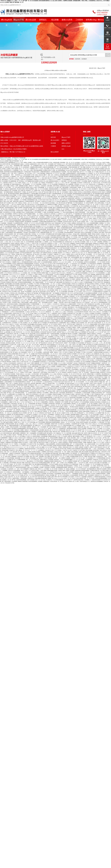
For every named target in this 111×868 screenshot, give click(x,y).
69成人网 (58, 203)
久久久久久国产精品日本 (8, 256)
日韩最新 (35, 323)
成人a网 (13, 332)
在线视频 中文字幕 (40, 408)
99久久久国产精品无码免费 (101, 209)
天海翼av (24, 192)
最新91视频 (21, 278)
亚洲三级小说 (42, 290)
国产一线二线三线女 (34, 345)
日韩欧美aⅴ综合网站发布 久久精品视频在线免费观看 (95, 376)
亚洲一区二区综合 (9, 200)
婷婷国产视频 (62, 471)
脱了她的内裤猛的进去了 (16, 184)
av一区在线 (80, 340)
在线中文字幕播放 (11, 197)
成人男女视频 (49, 245)
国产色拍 (64, 223)
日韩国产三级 (37, 338)
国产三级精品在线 (28, 254)
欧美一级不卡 (10, 383)
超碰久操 (53, 292)
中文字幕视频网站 (82, 396)
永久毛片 (46, 270)
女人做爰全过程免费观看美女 (18, 306)
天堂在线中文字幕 (79, 299)
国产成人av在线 (37, 192)
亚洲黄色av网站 (17, 228)
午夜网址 (59, 180)
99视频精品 (73, 243)
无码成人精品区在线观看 (82, 422)
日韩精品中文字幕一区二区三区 (26, 405)
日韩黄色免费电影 (75, 306)
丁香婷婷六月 (50, 250)
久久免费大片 (76, 259)
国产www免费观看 (46, 359)
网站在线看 (72, 208)
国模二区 (79, 256)
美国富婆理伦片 (93, 296)
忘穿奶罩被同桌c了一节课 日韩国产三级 (51, 307)
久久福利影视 (58, 289)
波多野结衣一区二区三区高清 (90, 220)
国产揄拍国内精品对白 (53, 323)
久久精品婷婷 (67, 270)
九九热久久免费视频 (76, 209)
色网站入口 (96, 219)
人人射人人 (48, 335)
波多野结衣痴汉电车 (41, 251)
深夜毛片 (94, 211)
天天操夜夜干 (50, 254)
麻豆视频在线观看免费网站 (69, 391)
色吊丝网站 (14, 292)
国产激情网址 (83, 170)
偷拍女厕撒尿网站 (18, 233)
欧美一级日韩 (83, 374)
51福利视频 (84, 477)
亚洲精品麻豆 (58, 223)
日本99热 (96, 320)
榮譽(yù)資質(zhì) (56, 70)
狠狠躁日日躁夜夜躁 (67, 341)
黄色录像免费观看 (38, 170)
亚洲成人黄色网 (96, 234)
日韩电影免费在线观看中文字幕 (44, 163)
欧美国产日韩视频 (89, 195)
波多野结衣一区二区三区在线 (50, 324)
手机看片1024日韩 (97, 331)
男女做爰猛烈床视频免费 (74, 349)
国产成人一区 (27, 475)
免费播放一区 (66, 191)
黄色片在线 (66, 243)
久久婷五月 (102, 205)
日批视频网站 (33, 433)
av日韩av (33, 257)
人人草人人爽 (64, 183)
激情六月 (4, 205)
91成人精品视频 (41, 173)
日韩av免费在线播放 (99, 203)
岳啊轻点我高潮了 (34, 303)
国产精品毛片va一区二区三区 (38, 312)
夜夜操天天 (3, 240)
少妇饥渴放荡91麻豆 (60, 278)
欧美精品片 (92, 413)
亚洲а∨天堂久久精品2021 (95, 312)
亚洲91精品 (28, 463)
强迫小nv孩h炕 (9, 229)
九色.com (57, 183)
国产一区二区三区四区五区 (89, 256)
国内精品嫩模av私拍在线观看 (39, 194)
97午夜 (5, 474)
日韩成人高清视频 (82, 429)
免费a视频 (73, 415)
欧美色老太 (82, 407)
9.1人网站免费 (60, 177)
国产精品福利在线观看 (36, 365)
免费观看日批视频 (23, 186)
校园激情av (69, 320)
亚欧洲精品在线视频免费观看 (19, 429)
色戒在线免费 (101, 365)
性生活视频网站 (41, 444)
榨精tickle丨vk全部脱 (79, 298)
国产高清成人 (47, 306)
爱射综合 (57, 166)
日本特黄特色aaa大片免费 (9, 212)
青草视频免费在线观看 (27, 262)
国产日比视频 (7, 203)
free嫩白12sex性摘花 (72, 427)
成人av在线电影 (52, 329)
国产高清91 (24, 215)
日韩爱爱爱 (7, 236)
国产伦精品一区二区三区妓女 (87, 186)
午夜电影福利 (52, 404)
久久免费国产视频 (100, 413)
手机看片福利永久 (61, 362)
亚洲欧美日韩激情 (7, 239)
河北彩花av (37, 264)
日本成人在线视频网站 (7, 396)
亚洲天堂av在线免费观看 (27, 180)
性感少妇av (96, 212)
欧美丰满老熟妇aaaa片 (74, 239)
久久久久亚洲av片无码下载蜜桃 (8, 250)
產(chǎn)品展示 (31, 22)
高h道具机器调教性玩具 (59, 242)
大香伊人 (64, 254)
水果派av (18, 368)
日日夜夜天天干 (53, 327)
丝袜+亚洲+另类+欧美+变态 (55, 281)
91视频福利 (89, 201)
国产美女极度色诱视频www (19, 415)
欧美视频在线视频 (45, 284)
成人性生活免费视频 (84, 206)
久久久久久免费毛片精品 (49, 256)
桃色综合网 (66, 447)
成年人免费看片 (102, 387)
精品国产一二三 (78, 220)
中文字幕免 (37, 284)
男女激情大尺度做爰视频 (64, 250)
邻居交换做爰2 (77, 441)
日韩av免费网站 (103, 212)
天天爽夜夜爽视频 (88, 282)
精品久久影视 (63, 354)
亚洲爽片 (30, 163)
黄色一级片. (51, 175)
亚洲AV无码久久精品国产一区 (18, 290)
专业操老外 (80, 183)
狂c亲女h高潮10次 (39, 405)
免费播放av (94, 309)
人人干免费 (106, 441)
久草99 (9, 299)
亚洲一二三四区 (100, 180)
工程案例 (79, 20)
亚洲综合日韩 (22, 369)
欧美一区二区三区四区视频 (46, 197)
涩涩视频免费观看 (63, 365)
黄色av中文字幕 (91, 359)
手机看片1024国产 (7, 303)
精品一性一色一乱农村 (93, 205)
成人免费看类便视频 (72, 340)
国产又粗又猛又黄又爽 (49, 220)
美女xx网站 (21, 191)
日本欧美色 (96, 377)
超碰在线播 (23, 284)
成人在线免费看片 (23, 352)
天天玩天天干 (92, 273)
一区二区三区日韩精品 (12, 408)
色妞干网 (77, 242)
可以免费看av (103, 371)
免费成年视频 (90, 374)
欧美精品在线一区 (70, 242)
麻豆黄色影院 (76, 166)
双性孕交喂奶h (17, 309)
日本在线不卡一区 (29, 321)
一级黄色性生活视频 (94, 373)
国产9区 (63, 415)
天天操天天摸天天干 (10, 467)
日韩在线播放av (75, 369)
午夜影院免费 (56, 163)
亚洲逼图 (19, 281)
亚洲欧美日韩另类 (101, 211)
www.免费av (94, 279)
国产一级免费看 (98, 242)
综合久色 (92, 169)
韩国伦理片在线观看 (91, 250)
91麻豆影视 (78, 394)
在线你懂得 (3, 306)
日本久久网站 (32, 401)
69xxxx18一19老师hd (5, 198)
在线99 (14, 337)
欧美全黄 (67, 399)
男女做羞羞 (98, 313)
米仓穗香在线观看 (94, 237)
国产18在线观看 (14, 191)
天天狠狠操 (8, 429)
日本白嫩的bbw (12, 281)
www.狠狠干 (47, 279)
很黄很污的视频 (75, 186)
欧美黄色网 (26, 167)
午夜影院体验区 (73, 187)
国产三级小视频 (82, 167)
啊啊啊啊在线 (82, 201)
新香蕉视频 (7, 172)
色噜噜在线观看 (21, 225)
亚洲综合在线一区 (88, 183)
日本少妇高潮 (6, 348)
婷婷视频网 (58, 220)
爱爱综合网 (29, 281)
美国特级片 (79, 279)
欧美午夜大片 (42, 267)
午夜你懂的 (20, 435)
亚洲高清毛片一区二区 (76, 248)
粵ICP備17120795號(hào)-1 (17, 152)
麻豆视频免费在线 (92, 469)
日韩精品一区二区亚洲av (72, 237)
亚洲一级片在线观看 (87, 200)
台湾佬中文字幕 (85, 360)
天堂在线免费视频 (103, 362)
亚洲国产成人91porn (53, 478)
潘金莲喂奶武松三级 (66, 189)
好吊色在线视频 (78, 169)
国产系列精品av (21, 181)
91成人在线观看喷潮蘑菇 (93, 223)
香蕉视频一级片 (76, 265)
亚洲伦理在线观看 (39, 340)
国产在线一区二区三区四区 (30, 435)
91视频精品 (32, 169)
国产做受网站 (48, 298)
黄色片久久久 (41, 236)
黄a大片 (57, 200)
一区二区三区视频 (89, 382)
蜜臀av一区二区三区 (102, 279)
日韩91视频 (37, 411)
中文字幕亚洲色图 (80, 195)
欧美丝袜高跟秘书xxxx (46, 377)
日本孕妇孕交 (91, 379)
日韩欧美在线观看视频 (48, 167)
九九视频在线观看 (72, 304)
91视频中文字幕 (12, 402)
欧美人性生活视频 (54, 239)
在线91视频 (43, 471)
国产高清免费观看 (12, 267)
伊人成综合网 (6, 167)
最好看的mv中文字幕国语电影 (71, 464)
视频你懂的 (39, 383)
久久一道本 (93, 180)
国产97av (96, 303)
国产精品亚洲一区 (82, 205)
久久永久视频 (5, 441)
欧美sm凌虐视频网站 (89, 225)
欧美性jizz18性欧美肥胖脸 (84, 192)
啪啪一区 (10, 261)
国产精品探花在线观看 (57, 439)
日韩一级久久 (14, 173)
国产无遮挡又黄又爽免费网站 (73, 164)
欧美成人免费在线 (78, 226)
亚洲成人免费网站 (72, 223)
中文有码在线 (22, 237)
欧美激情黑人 (33, 318)
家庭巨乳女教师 (26, 296)
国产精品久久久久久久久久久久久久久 (83, 197)
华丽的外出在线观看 (39, 321)
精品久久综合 (56, 265)
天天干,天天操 (90, 209)
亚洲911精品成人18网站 (52, 240)
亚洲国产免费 (21, 439)
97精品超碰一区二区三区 (32, 290)
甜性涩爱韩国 (69, 285)
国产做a (35, 254)
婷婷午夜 (62, 200)
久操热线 (24, 281)
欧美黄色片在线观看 (72, 354)
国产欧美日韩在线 (40, 401)
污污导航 (19, 195)
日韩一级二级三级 (56, 413)
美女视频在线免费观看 (11, 226)
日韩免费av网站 (59, 206)
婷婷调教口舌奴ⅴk (21, 212)
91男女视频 (58, 301)
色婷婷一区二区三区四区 (103, 427)
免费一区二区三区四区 (103, 253)
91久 (83, 313)
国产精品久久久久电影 (13, 401)
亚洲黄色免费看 (30, 212)
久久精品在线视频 (22, 267)
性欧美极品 (45, 407)
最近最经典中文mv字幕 (84, 180)
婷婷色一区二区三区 (59, 419)
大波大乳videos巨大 (42, 310)
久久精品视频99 (23, 444)
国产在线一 (67, 264)
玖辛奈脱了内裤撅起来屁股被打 (93, 363)
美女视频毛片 (95, 189)
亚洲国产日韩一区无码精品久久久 (26, 261)
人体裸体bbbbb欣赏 (50, 217)
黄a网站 (104, 401)
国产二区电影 (60, 463)
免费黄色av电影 (60, 321)
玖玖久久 (16, 217)
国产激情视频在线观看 (29, 177)
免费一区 (7, 321)
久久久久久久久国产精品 (57, 306)
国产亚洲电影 (77, 352)
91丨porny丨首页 (8, 166)
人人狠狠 (44, 212)
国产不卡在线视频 (11, 315)
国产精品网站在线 (67, 435)
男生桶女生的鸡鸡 (7, 338)
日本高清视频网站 (7, 264)
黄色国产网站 (52, 383)
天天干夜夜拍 (48, 396)
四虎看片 (23, 243)
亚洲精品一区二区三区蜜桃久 (63, 209)
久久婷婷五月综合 (18, 396)
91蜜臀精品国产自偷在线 (80, 215)
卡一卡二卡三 (43, 304)
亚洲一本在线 (41, 191)
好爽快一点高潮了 (105, 326)
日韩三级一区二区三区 (96, 177)
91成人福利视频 (46, 453)
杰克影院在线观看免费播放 (25, 282)
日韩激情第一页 (73, 296)
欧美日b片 (51, 326)
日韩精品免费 (27, 172)
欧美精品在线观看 (85, 251)
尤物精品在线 (43, 345)
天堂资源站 (3, 343)
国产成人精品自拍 (57, 191)
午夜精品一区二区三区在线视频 (50, 184)
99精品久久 (45, 383)
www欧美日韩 (103, 167)
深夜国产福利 (54, 424)
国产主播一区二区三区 (99, 175)
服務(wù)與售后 (67, 22)
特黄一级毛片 (57, 228)
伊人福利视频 (18, 388)
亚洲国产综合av (46, 259)
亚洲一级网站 (33, 247)
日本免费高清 (94, 208)
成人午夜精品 (42, 183)
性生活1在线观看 (45, 239)
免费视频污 (105, 379)
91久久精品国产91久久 (14, 351)
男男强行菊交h (93, 287)
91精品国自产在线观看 (50, 467)
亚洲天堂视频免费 (79, 318)
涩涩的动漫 (53, 236)
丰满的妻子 (101, 310)
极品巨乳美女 (45, 261)
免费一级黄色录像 (25, 166)
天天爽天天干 (70, 480)
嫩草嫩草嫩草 (104, 410)
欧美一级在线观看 (61, 393)
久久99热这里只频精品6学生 (61, 201)
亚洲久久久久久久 (6, 276)
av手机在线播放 (83, 439)
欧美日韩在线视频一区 (96, 251)
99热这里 (87, 228)
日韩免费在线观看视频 (55, 421)
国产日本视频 (33, 439)
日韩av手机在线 (26, 240)
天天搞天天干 (78, 366)
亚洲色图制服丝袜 (72, 256)
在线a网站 (88, 357)
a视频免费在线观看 (45, 233)
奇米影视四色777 (50, 183)
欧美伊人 (107, 460)
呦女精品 (82, 166)
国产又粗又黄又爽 (51, 427)
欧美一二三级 (10, 205)
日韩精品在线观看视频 (10, 211)
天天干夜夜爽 (15, 247)
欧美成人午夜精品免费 (79, 363)
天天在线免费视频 (85, 402)
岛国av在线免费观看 (38, 208)
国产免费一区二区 (31, 346)
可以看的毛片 (84, 329)
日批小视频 (63, 173)
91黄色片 (8, 306)
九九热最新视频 (14, 270)
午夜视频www (88, 480)
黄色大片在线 (105, 206)
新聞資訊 (43, 20)
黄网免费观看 (70, 446)
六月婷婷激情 (37, 327)
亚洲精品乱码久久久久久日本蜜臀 (86, 351)
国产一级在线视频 (72, 183)
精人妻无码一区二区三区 (97, 433)
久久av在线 (80, 282)
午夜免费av (29, 298)
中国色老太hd (63, 304)
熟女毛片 (23, 351)
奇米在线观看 (68, 368)
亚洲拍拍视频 (106, 264)
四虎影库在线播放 (80, 243)
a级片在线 (94, 170)
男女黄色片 (45, 209)
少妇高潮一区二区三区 (56, 405)
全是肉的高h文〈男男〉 (9, 175)
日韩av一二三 (85, 425)
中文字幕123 (19, 250)
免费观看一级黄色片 (62, 295)
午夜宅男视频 (23, 427)
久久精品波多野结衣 (48, 382)
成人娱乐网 (30, 192)
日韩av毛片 (77, 290)
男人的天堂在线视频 (67, 194)
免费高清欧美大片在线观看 (47, 460)
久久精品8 (27, 312)
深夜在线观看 (28, 198)
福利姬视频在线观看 (96, 405)
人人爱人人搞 (93, 261)
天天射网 (10, 215)
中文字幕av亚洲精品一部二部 (80, 275)
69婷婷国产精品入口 (62, 332)
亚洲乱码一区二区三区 (79, 355)
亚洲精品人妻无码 (18, 383)
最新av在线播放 (69, 197)
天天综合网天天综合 (106, 183)
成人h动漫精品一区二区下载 (86, 404)
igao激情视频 (7, 332)
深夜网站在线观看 (36, 231)
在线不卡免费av (106, 163)
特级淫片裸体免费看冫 (81, 212)
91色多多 (64, 220)
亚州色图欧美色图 (50, 234)
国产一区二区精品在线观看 (61, 167)
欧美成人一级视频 (48, 268)
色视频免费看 (63, 323)
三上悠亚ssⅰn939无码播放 (102, 385)
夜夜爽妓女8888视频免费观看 (78, 357)
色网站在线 (38, 376)
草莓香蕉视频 (24, 407)
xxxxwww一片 (22, 331)
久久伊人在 (96, 167)
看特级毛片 (84, 175)
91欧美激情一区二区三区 (10, 335)
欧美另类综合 (87, 307)
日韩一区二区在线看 (84, 373)
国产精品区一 (40, 351)
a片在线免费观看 (66, 180)
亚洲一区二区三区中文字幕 (49, 177)
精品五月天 (69, 432)
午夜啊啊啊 (5, 471)
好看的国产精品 (15, 365)
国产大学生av (9, 478)
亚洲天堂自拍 (84, 306)
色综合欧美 (29, 306)
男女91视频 (98, 326)
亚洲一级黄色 (61, 327)
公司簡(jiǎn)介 (48, 70)
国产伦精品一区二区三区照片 (96, 229)
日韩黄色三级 (80, 289)
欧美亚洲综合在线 (36, 239)
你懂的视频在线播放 (83, 236)
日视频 (85, 443)
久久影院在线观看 (38, 220)
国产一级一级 (15, 341)
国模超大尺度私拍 (80, 415)
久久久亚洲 (92, 321)
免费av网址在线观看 (32, 399)
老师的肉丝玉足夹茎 (65, 186)
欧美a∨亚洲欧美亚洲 (70, 200)
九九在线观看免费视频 (87, 198)
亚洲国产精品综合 (63, 251)
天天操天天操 (80, 304)
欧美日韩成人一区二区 (56, 425)
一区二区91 (53, 284)
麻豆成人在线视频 (19, 424)
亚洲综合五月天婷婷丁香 (48, 201)
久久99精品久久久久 (35, 320)
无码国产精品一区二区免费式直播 (96, 329)
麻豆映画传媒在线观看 (75, 175)
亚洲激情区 (72, 360)
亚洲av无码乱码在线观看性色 (76, 346)
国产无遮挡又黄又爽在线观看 (88, 214)
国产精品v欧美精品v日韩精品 (92, 284)
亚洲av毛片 (19, 313)
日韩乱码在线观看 (9, 234)
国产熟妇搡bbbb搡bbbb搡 (45, 293)
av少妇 (51, 242)
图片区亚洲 (13, 259)
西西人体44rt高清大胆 (95, 410)
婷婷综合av (47, 321)
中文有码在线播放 (42, 410)
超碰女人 (23, 164)
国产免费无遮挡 (91, 267)
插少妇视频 (61, 401)
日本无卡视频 (6, 186)
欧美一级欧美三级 (21, 307)
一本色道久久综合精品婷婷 (9, 363)
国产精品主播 (86, 387)
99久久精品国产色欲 (19, 205)
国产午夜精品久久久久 (60, 164)
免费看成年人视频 (90, 257)
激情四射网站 (84, 234)
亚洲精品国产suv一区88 (83, 413)
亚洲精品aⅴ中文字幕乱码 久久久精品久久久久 (45, 180)
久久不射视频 (23, 200)
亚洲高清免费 (86, 169)
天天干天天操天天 (43, 415)
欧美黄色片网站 (103, 301)
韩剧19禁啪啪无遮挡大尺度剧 (77, 191)
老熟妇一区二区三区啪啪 (21, 256)
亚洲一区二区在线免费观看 (89, 432)
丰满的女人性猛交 (73, 192)
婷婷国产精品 (81, 285)
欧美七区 (75, 285)
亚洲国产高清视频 (99, 169)
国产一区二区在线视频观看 (33, 362)
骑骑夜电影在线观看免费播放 (53, 422)
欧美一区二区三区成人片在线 (72, 478)
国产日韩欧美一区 (45, 411)
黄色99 (95, 369)
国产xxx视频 (90, 338)
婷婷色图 (105, 355)
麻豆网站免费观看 (87, 248)
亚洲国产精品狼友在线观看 (76, 443)
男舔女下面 (55, 349)
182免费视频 (95, 248)
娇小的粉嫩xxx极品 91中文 (73, 329)
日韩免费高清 (14, 321)
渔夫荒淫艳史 (50, 474)
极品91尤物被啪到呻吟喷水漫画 (61, 208)
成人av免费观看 (70, 184)
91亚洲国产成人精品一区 (80, 446)
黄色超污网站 (77, 234)
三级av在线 (94, 247)
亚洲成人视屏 (31, 256)
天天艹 (35, 173)
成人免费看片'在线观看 (65, 458)
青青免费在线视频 (28, 208)
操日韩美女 (106, 352)
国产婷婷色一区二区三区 (102, 187)
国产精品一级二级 (23, 217)
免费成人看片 (103, 268)
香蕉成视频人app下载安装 (92, 233)
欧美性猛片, (57, 460)
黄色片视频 (3, 393)
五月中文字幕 (106, 239)
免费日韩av (31, 197)
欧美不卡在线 (85, 410)
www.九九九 (51, 206)
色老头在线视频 (79, 270)
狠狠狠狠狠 (103, 201)
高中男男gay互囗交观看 (92, 345)
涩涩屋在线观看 (42, 229)
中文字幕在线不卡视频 (103, 220)
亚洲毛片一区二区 (62, 324)
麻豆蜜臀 (85, 317)
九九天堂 (79, 410)
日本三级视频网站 (48, 257)
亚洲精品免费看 (94, 324)
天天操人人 (68, 205)
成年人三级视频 (57, 410)
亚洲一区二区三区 (36, 341)
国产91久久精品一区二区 (17, 167)
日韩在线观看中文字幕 (29, 175)
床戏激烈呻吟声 (18, 192)
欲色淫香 (9, 365)
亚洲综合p (57, 175)
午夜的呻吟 (21, 178)
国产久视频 (94, 390)
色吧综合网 (100, 368)
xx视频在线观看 (82, 334)
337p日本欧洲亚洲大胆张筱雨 (81, 312)
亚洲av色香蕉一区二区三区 (93, 371)
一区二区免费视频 (60, 383)
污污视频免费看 (22, 251)
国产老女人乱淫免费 (35, 240)
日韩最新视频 (84, 239)
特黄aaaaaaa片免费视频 (80, 332)
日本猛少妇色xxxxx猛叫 (70, 401)
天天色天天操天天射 (90, 191)
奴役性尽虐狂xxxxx (25, 365)
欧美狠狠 (78, 163)
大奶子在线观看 (31, 480)
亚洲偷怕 (69, 449)
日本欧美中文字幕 (6, 292)
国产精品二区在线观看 (86, 254)
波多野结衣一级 (22, 173)
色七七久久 (19, 197)
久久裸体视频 (5, 463)
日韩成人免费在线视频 (73, 365)
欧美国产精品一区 (43, 329)
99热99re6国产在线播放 (70, 303)
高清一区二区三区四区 (15, 242)
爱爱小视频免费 (35, 363)
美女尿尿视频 (50, 212)
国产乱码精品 (74, 180)
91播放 (97, 321)
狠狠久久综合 (15, 178)
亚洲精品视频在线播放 (50, 248)
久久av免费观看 (44, 390)
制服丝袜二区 (57, 254)
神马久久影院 (24, 471)
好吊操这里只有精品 (92, 365)
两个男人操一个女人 (93, 310)
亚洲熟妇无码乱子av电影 (49, 170)
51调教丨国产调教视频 (31, 355)
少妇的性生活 (47, 214)
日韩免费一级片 (45, 327)
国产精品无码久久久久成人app (94, 163)
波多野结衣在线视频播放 (90, 262)
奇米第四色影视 (53, 261)
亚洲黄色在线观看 (90, 418)
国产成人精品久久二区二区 (34, 407)
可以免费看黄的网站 (18, 223)
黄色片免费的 (98, 379)
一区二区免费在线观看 (78, 211)
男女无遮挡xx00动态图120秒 (97, 166)
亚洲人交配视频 (91, 275)
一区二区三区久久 (54, 354)
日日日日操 (70, 298)
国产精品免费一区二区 (68, 169)
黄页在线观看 (30, 429)
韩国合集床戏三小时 (31, 351)
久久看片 (92, 394)
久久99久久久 (86, 467)
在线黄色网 (70, 313)
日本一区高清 (24, 295)
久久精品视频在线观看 (38, 211)
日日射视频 (84, 181)
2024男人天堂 (73, 413)
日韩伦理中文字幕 (106, 452)
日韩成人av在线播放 (90, 313)
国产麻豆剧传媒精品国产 (44, 219)
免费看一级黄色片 (85, 261)
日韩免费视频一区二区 (43, 187)
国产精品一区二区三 (68, 240)
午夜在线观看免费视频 (94, 178)
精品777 (28, 301)
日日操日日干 (58, 309)
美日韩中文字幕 (33, 287)
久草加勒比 (7, 293)
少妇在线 (23, 346)
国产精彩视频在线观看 (99, 194)
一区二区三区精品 (49, 282)
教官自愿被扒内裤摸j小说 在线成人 (43, 195)
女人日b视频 (8, 460)
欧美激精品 (41, 450)
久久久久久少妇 (84, 184)
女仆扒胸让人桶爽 (55, 219)
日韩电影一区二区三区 (22, 248)
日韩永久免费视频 (31, 331)
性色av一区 (26, 250)
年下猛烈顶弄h (8, 341)
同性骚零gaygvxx (71, 273)
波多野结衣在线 (48, 349)
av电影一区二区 (21, 198)
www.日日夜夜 (24, 209)
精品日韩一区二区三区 (105, 172)
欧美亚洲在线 (93, 346)
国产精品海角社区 (43, 343)
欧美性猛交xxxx (44, 362)
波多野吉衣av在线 (98, 276)
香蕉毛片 (50, 429)
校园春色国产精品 (100, 275)
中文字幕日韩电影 (20, 355)
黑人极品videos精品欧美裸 (68, 198)
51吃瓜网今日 (70, 181)
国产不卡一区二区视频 (86, 172)
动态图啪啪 (86, 455)
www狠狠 (79, 267)
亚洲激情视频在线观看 (67, 228)
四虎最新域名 (105, 335)
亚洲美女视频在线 (5, 191)
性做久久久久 (39, 268)
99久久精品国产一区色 (88, 303)
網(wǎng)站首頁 (7, 22)
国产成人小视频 (103, 377)
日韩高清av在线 (14, 293)
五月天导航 (45, 317)
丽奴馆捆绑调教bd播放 (76, 217)
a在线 (34, 292)
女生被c (55, 250)
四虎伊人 (50, 304)
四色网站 (96, 404)
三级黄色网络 (66, 206)
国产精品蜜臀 (26, 184)
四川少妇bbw (63, 273)
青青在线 (56, 326)
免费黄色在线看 (28, 211)
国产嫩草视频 (69, 203)
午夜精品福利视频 (55, 334)
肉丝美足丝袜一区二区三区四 (79, 189)
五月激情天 (36, 281)
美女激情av (33, 206)
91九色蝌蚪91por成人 (5, 173)
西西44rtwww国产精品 (94, 337)
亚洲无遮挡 (60, 231)
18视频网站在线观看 (49, 461)
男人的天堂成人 (100, 317)
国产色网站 (34, 349)
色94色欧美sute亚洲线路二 (27, 368)
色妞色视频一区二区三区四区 (75, 292)
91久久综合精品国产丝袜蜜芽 (12, 253)
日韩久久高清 (41, 164)
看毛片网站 (12, 368)
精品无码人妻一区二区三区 (51, 430)
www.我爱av (86, 416)
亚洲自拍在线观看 (11, 385)
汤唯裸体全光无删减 (52, 205)
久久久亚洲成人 (4, 351)
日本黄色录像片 (36, 374)
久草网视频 (78, 200)
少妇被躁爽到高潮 (6, 323)
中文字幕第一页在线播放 (96, 164)
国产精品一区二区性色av (91, 278)
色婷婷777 (18, 295)
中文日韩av (30, 173)
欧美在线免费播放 (40, 248)
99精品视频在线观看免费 (60, 247)
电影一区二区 (18, 257)
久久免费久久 (75, 419)
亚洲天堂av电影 (71, 324)
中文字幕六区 (20, 349)
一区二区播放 (55, 312)
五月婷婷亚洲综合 (27, 410)
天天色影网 (78, 360)
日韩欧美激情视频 (73, 167)
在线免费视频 (44, 436)
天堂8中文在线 (97, 183)
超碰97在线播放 (19, 208)
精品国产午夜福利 (95, 307)
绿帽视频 (61, 438)
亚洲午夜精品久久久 (85, 481)
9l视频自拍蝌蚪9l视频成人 (35, 380)
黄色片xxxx (41, 469)
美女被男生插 (95, 181)
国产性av (105, 164)
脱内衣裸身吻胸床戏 (39, 335)
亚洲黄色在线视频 (98, 352)
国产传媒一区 (5, 425)
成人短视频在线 (80, 284)
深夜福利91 (76, 377)
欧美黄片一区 (59, 225)
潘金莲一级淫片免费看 (59, 197)
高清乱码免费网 (90, 203)
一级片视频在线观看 (8, 192)
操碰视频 (100, 278)
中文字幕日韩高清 (12, 268)
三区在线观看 (63, 387)
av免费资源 (59, 390)
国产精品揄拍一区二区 (6, 446)
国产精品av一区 (46, 376)
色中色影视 (31, 270)
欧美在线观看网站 (33, 481)
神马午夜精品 (68, 211)
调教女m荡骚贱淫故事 (38, 298)
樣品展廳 (55, 20)
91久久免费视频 (70, 278)
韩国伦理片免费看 (92, 253)
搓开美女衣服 (63, 449)
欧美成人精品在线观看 (52, 320)
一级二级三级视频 (100, 214)
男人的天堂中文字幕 (17, 317)
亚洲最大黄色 (19, 254)
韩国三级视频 (15, 169)
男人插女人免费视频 (12, 419)
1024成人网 (96, 197)
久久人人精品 (63, 312)
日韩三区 (12, 180)
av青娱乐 (60, 443)
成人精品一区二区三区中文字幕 (48, 264)
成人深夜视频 (98, 299)
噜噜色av (33, 387)
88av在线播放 (19, 394)
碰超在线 (22, 201)
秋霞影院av (39, 393)
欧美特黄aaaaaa (19, 175)
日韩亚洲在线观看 (34, 430)
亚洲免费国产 (35, 222)
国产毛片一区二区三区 (97, 265)
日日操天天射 (13, 345)
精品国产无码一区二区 (83, 430)
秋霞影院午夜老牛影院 (12, 282)
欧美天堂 (52, 187)
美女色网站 (47, 169)
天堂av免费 (64, 309)
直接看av (20, 371)
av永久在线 (31, 471)
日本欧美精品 (104, 259)
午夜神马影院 (77, 233)
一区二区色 (42, 203)
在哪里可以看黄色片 (92, 334)
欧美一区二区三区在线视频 (35, 352)
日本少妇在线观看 (26, 309)
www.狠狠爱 (45, 242)
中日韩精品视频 (6, 404)
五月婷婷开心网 (26, 257)
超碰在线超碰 (89, 243)
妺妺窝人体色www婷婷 (31, 187)
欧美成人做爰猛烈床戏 (31, 164)
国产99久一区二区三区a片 (42, 331)
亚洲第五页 (12, 450)
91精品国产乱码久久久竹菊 (9, 248)
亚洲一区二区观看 (98, 429)
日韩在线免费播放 (81, 173)
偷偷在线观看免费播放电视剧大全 (103, 222)
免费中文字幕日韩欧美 (62, 229)
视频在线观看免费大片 (25, 194)
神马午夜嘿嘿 (38, 212)
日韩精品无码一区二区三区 (52, 173)
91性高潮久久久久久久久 (65, 178)
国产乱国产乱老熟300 (74, 402)
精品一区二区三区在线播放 (42, 189)
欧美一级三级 (4, 194)
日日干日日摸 (105, 245)
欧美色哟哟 (14, 271)
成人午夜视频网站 (57, 377)
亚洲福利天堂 (31, 248)
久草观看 (88, 405)
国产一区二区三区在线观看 (57, 233)
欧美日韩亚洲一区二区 (100, 323)
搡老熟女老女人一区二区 (61, 461)
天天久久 (70, 317)
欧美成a (52, 169)
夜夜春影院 (92, 299)
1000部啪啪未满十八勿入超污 (19, 301)
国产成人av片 (16, 436)
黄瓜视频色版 (49, 191)
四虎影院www (51, 243)
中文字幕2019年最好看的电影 (79, 335)
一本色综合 (38, 359)
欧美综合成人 (14, 279)
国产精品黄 (48, 413)
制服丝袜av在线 (34, 469)
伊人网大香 (43, 320)
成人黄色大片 (53, 295)
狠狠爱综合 (48, 312)
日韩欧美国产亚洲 (94, 416)
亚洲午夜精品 (56, 186)
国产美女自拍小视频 (47, 192)
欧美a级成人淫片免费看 (24, 457)
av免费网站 (44, 452)
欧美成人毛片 (36, 215)
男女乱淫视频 (54, 335)
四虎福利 (95, 290)
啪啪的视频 (15, 354)
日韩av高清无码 (98, 461)
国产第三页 (75, 222)
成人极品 (57, 187)
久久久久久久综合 (47, 198)
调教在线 (99, 250)
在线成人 (24, 183)
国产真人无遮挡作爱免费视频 (19, 480)
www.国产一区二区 (83, 337)
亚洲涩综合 (103, 373)
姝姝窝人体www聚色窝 (19, 206)
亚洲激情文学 (28, 178)
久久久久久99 (29, 343)
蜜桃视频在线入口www (14, 163)
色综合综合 (44, 243)
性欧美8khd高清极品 (50, 203)
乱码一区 (80, 317)
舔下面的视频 (104, 463)
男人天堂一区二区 (83, 253)
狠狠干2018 (37, 313)
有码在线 (107, 189)
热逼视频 (97, 195)
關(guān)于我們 (19, 22)
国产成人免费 (85, 463)
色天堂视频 (21, 231)
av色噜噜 (27, 439)
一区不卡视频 (38, 256)
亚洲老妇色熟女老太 (67, 315)
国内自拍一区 (90, 167)
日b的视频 (55, 253)
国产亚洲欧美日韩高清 (42, 206)
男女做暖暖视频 (12, 181)
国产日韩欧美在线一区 (68, 281)
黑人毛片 (107, 413)
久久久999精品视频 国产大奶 (83, 309)
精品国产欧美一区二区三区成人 (95, 438)
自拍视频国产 (52, 415)
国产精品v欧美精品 (79, 278)
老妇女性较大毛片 (66, 474)
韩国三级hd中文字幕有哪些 (51, 178)
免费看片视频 (45, 273)
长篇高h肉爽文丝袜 (16, 310)
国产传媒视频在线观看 (19, 289)
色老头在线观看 (17, 215)
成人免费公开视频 (81, 345)
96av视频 (4, 296)
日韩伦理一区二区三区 (78, 320)
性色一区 (62, 352)
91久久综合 (3, 197)
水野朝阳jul (106, 242)
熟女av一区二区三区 (24, 169)
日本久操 (87, 166)
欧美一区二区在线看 (84, 237)
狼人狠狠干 (15, 237)
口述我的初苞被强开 (71, 173)
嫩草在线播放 (10, 422)
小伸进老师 (43, 186)
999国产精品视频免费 (14, 359)
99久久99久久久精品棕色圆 (41, 348)
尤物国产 (89, 170)
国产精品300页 (96, 201)
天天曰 (62, 310)
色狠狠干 (66, 343)
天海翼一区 (108, 205)
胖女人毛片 (71, 290)
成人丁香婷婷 (12, 254)
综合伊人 (38, 307)
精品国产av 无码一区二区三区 (40, 289)
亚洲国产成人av (70, 318)
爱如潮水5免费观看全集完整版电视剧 (73, 177)
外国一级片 (7, 452)
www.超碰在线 (55, 449)
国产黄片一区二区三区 (97, 441)
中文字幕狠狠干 (57, 226)
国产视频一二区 (10, 187)
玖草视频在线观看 (17, 298)
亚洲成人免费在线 (15, 243)
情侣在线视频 (89, 450)
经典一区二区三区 (92, 217)
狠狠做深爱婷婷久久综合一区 (56, 436)
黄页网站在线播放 (28, 226)
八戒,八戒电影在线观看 (38, 282)
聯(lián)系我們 (103, 20)
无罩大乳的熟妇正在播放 (105, 240)
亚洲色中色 (18, 240)
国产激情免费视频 (78, 225)
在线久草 (4, 394)
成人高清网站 (30, 284)
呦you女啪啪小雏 (43, 299)
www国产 (74, 317)
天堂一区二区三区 (70, 163)
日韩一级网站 (24, 163)
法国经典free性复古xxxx (9, 183)
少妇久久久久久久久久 (30, 271)
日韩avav (19, 262)
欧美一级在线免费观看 (74, 257)
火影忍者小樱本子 (43, 175)
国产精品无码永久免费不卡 (31, 279)
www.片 (97, 332)
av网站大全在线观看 (78, 268)
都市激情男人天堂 (84, 369)
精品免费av (57, 212)
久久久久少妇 (80, 229)
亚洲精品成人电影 (33, 385)
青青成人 (84, 267)
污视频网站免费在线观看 (36, 167)
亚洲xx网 (16, 334)
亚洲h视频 (63, 163)
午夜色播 (26, 233)
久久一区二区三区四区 (32, 183)
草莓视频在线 (62, 184)
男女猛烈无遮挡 (35, 172)
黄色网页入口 (75, 245)
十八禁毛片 (12, 312)
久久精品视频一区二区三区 (22, 287)
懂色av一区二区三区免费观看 (47, 166)
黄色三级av (33, 457)
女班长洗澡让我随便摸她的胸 (75, 455)
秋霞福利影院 (44, 225)
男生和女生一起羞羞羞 (63, 296)
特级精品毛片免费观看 (98, 243)
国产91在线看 (81, 424)
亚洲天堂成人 (27, 377)
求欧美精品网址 (97, 198)
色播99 (106, 243)
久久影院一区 (95, 285)
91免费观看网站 (4, 438)
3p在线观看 (14, 323)
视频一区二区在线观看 (72, 236)
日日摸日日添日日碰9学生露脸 (30, 236)
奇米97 (24, 298)
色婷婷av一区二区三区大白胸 (59, 195)
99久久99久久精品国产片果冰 (82, 421)
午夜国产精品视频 (102, 369)
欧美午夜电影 (24, 324)
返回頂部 (53, 137)
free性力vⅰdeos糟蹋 (40, 447)
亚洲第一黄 (89, 331)
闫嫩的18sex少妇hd (67, 268)
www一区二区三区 (42, 318)
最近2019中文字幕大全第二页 (50, 285)
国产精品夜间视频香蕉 (27, 425)
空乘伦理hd (78, 198)
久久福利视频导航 (14, 441)
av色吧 (15, 439)
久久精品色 (64, 307)
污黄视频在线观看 (102, 346)
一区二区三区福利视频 (36, 184)
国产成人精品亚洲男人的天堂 (33, 225)
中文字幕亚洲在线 (92, 264)
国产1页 (98, 236)
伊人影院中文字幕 (86, 441)
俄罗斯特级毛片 (8, 170)
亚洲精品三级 (92, 236)
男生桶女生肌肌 (21, 189)
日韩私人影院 (87, 211)
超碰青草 (83, 209)
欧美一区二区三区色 (86, 265)
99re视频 (74, 338)
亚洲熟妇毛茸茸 (4, 163)
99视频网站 (44, 338)
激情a (37, 175)
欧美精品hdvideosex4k (7, 309)
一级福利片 (11, 453)
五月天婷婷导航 (74, 206)
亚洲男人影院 (51, 477)
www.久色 (61, 262)
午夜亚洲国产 (70, 363)
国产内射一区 (91, 439)
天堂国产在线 (45, 295)
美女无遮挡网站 (37, 265)
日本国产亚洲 (108, 433)
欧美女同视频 (13, 195)
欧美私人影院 (37, 262)
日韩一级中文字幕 (89, 323)
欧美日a (83, 233)
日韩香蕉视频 (103, 315)
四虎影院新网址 (55, 259)
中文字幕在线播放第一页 (79, 203)
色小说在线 (50, 226)
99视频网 (14, 262)
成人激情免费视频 (61, 170)
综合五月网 (90, 175)
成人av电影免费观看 (66, 404)
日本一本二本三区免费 (48, 309)
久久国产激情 (79, 208)
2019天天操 (55, 396)
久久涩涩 (89, 189)
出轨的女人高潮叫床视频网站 (48, 301)
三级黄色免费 (12, 307)
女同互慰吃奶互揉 (42, 441)
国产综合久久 (59, 217)
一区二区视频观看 (34, 166)
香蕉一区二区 (25, 345)
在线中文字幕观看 (40, 245)
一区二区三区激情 (46, 425)
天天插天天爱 (51, 225)
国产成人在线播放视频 (82, 391)
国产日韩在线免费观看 (56, 267)
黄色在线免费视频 (61, 318)
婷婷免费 (48, 267)
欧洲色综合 (87, 453)
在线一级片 (35, 343)
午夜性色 (10, 354)
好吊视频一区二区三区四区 (51, 469)
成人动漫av (51, 289)
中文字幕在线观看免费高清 (19, 382)
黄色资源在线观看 (102, 170)
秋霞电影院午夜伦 (55, 279)
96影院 (14, 313)
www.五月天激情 (78, 240)
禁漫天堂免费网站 (30, 189)
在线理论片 (56, 262)
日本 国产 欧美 (103, 332)
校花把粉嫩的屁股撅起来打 (17, 172)
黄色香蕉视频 (11, 458)
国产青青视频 (17, 265)
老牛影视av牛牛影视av (23, 268)
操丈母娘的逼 (93, 455)
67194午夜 (68, 335)
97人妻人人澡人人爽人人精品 (26, 170)
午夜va (34, 163)
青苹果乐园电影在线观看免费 (98, 380)
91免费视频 (15, 170)
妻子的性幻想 (68, 245)
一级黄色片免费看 (55, 387)
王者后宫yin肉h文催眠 (94, 463)
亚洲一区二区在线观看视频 (27, 242)
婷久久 (78, 338)
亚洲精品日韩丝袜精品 (97, 393)
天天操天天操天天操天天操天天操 (46, 200)
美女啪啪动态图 (99, 281)
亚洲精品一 (41, 349)
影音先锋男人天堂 (45, 313)
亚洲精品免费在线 (95, 471)
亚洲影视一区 (96, 340)
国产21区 (41, 279)
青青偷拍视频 (106, 399)
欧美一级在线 (100, 287)
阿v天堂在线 (20, 226)
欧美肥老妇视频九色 (87, 194)
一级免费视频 (16, 166)
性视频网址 (100, 264)
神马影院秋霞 (60, 264)
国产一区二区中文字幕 (12, 278)
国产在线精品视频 (45, 354)
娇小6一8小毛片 (40, 169)
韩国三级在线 (70, 247)
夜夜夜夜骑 (88, 247)
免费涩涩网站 (16, 478)
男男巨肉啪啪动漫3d (50, 278)
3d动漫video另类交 (49, 341)
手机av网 (86, 229)
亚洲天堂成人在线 (50, 223)
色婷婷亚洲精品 (36, 436)
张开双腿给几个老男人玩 (26, 436)
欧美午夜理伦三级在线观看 (67, 421)
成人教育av (16, 352)
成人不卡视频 (95, 172)
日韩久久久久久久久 (38, 306)
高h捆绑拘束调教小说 (41, 369)
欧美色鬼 (93, 187)
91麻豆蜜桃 (64, 181)
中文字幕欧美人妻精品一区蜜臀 (73, 327)
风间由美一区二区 (20, 343)
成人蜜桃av (61, 396)
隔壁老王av (102, 189)
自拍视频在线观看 (86, 349)
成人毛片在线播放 (58, 351)
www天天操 (15, 239)
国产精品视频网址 (45, 374)
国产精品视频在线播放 (30, 214)
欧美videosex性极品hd (68, 225)
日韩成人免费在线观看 (37, 388)
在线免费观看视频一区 (53, 346)
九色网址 (9, 169)
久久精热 (8, 178)
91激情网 (94, 341)
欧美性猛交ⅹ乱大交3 (104, 345)
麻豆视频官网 (32, 268)
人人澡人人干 (100, 436)
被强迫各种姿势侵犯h (21, 467)
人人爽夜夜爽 (54, 313)
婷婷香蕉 (39, 273)
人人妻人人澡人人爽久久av (31, 424)
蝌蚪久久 (83, 281)
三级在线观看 (51, 209)
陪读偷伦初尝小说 (65, 293)
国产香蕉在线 (70, 220)
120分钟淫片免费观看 (59, 275)
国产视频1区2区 (37, 425)
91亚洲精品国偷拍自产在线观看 (58, 172)
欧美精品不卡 (38, 177)
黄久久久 (43, 250)
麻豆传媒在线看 (55, 453)
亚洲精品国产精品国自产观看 (45, 432)
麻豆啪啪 (92, 228)
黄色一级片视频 (32, 273)
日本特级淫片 (89, 271)
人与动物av (7, 279)
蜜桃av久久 (86, 301)
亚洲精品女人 (82, 331)
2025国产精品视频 (48, 458)
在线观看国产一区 (11, 355)
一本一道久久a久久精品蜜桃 (21, 397)
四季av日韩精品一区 (40, 275)
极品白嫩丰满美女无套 (78, 433)
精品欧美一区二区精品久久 (65, 253)
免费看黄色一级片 (25, 433)
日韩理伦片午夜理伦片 (18, 214)
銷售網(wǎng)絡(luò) (91, 22)
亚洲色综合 (60, 374)
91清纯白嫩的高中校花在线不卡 (49, 231)
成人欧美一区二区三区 (58, 245)
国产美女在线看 (90, 332)
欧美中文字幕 (99, 355)
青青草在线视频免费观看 (15, 220)
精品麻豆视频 (38, 242)
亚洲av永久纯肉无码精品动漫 (70, 351)
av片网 (100, 335)
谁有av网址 (8, 457)
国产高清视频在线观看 (89, 268)
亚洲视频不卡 (80, 390)
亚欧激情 (28, 206)
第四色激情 (77, 310)
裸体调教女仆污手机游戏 (66, 166)
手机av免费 (70, 295)
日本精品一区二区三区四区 (18, 276)
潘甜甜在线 (98, 257)
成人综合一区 (101, 390)
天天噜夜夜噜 (105, 313)
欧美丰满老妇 (37, 253)
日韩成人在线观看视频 (28, 195)
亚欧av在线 (6, 201)
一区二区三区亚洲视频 (73, 331)
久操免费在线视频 (42, 399)
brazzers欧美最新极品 (100, 191)
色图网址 (31, 335)
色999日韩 (34, 410)
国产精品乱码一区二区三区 (35, 259)
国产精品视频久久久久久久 (40, 226)
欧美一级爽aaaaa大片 (49, 416)
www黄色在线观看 (100, 256)
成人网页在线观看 (105, 304)
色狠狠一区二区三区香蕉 (84, 187)
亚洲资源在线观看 (66, 284)
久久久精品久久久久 (24, 247)
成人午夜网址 (64, 257)
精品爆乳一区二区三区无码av (100, 200)
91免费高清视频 (89, 276)
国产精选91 (38, 201)
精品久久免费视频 (107, 192)
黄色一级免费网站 (49, 337)
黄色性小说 (75, 253)
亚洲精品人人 (3, 265)
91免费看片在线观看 (101, 408)
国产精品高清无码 (90, 355)
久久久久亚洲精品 (23, 270)
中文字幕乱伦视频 (60, 211)
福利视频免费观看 (65, 175)
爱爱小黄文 (86, 401)
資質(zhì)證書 (63, 70)
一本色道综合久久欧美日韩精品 (99, 357)
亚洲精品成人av (38, 285)
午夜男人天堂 (60, 399)
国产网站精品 (28, 231)
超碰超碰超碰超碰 (77, 194)
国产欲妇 (68, 369)
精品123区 (82, 257)
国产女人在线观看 (51, 366)
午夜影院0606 (31, 478)
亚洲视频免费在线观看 (62, 467)
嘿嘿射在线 (92, 245)
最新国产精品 (76, 172)
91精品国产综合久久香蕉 (80, 399)
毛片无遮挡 (72, 279)
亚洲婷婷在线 (95, 362)
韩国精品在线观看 (20, 222)
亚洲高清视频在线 (70, 212)
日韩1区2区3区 (99, 239)
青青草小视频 (87, 433)
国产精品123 (70, 276)
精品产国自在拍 (71, 416)
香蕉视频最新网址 (103, 303)
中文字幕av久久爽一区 (60, 337)
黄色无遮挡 (83, 338)
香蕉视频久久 (61, 285)
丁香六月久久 (3, 419)
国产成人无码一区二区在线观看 (60, 192)
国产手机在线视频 (41, 422)
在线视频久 (17, 200)
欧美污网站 (102, 233)
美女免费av (17, 180)
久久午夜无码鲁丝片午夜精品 (51, 340)
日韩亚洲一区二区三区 (29, 223)
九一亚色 (42, 178)
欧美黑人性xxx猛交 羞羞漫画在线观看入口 (50, 181)
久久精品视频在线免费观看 (76, 287)
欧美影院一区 (62, 469)
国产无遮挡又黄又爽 (58, 343)
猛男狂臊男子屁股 (61, 237)
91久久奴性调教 (92, 317)
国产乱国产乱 (69, 214)
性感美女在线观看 (37, 198)
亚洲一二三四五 (4, 242)
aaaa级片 (33, 296)
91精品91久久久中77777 (32, 421)
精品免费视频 (9, 214)
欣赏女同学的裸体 (40, 223)
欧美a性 (50, 343)
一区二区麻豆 (86, 177)
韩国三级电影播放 (52, 399)
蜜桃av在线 (13, 198)
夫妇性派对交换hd (67, 222)
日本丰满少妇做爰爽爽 (89, 326)
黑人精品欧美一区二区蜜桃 (31, 191)
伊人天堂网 (18, 183)
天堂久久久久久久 (31, 237)
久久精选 (9, 435)
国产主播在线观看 (64, 187)
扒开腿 (82, 385)
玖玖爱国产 (31, 340)
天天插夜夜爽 (65, 376)
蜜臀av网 (86, 287)
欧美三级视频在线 (44, 281)
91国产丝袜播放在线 (105, 195)
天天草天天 (98, 245)
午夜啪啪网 (10, 223)
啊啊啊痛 (86, 299)
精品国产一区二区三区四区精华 (66, 261)
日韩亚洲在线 (10, 334)
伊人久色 (70, 251)
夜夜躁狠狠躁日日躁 (32, 200)
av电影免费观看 (27, 229)
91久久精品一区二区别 (89, 388)
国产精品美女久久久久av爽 (70, 282)
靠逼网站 (68, 453)
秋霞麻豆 (36, 415)
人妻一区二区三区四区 (33, 203)
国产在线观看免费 (18, 229)
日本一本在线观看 (49, 164)
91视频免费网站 (44, 402)
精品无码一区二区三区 (12, 371)
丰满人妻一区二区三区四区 (63, 385)
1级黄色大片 (32, 186)
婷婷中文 (105, 265)
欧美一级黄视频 (62, 432)
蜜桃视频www (102, 184)
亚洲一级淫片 (27, 363)
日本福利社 (8, 262)
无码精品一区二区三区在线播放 (24, 326)
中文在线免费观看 (100, 273)
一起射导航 (10, 217)
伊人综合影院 (5, 220)
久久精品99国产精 (57, 397)
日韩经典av (77, 184)
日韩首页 (73, 284)
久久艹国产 (67, 231)
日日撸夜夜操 (11, 285)
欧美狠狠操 (74, 424)
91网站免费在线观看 (92, 396)
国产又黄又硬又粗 (29, 205)
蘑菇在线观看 (51, 287)
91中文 (60, 355)
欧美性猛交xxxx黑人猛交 (101, 186)
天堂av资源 (69, 172)
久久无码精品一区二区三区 (93, 173)
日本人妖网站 (68, 262)
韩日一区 (85, 458)
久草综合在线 (58, 169)
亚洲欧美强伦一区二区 (14, 209)
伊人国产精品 (82, 450)
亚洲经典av (25, 197)
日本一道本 (20, 177)
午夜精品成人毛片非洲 (32, 438)
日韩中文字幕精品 (69, 352)
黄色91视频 (45, 355)
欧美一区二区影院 (74, 447)
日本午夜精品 (77, 362)
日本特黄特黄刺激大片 (103, 231)
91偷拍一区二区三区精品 (47, 357)
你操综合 (75, 450)
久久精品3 (59, 284)
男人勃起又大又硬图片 (104, 248)
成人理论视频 (62, 320)
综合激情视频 (5, 275)
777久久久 (64, 289)
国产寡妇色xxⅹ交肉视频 (72, 334)
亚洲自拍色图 (83, 365)
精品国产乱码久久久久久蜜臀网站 (16, 449)
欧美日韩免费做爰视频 (101, 478)
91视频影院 (47, 405)
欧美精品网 (17, 453)
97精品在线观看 (25, 303)
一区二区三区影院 (97, 254)
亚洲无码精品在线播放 (12, 304)
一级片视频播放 (56, 293)
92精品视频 (53, 237)
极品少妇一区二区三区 (52, 251)
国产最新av (49, 194)
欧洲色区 (64, 373)
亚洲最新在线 (68, 275)
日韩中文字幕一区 (36, 243)
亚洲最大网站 (28, 234)
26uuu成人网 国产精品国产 (72, 170)
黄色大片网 (14, 203)
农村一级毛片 (73, 345)
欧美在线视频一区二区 (95, 206)
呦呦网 (90, 181)
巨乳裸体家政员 (39, 257)
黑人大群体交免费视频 (48, 228)
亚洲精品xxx (50, 410)
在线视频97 (11, 257)
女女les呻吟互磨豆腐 (5, 164)
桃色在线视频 (75, 452)
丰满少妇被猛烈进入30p (25, 239)
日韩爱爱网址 (88, 341)
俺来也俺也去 (5, 180)
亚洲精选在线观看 (10, 424)
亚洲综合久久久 (85, 164)
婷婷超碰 (58, 404)
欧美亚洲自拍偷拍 (76, 178)
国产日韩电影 (82, 222)
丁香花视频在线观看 (102, 261)
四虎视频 (49, 310)
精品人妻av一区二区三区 (90, 427)
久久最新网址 (13, 177)
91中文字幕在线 (8, 273)
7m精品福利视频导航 (25, 219)
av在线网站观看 (11, 394)
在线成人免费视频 (70, 469)
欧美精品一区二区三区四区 (38, 234)
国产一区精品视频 (29, 285)
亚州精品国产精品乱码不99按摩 (48, 332)
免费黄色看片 (47, 481)
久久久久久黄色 (62, 363)
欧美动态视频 (102, 324)
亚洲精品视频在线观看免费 (46, 222)
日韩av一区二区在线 (47, 315)
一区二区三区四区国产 (81, 469)
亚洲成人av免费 (14, 186)
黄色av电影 (62, 380)
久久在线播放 (105, 250)
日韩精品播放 (104, 236)
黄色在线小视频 (86, 279)
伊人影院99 (25, 340)
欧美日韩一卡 (36, 178)
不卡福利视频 (77, 214)
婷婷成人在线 (40, 247)
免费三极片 (83, 290)
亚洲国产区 (39, 228)
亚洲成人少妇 (10, 366)
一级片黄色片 (105, 257)
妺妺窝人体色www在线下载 (73, 254)
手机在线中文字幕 (49, 450)
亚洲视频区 (75, 205)
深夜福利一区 (75, 404)
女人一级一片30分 (94, 301)
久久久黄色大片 (37, 315)
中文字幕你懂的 (94, 240)
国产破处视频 (35, 293)
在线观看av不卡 (71, 195)
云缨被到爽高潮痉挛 (45, 172)
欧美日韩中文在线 (11, 240)
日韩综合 (104, 251)
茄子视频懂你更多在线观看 (32, 181)
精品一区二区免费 (84, 245)
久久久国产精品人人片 (16, 236)
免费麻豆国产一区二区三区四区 (68, 219)
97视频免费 (70, 441)
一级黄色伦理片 (36, 373)
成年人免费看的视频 (50, 211)
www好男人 (83, 163)
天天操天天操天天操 (95, 259)
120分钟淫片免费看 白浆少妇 (56, 270)
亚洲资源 (37, 197)
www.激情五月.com (60, 214)
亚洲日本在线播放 (64, 239)
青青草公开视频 (98, 382)
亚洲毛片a (89, 354)
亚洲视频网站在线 (6, 271)
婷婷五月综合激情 (75, 385)
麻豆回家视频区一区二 (78, 341)
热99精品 (92, 360)
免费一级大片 (86, 472)
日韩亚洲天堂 (61, 205)
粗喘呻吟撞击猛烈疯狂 (30, 449)
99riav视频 (18, 315)
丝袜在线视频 (62, 326)
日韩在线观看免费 (15, 164)
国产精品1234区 (59, 287)
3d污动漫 (100, 293)
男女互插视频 (84, 178)
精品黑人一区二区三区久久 (41, 429)
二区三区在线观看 (62, 276)
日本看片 (84, 217)
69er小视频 (10, 265)
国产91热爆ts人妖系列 (105, 197)
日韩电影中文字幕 (35, 377)
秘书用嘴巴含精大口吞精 (7, 206)
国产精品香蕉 (57, 257)
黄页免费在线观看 (52, 296)
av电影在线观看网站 (50, 444)
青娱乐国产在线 (98, 338)
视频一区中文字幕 (99, 225)
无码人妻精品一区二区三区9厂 (58, 411)
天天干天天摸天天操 (45, 363)
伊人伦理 (12, 388)
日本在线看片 (78, 181)
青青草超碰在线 (78, 387)
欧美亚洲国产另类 (81, 223)
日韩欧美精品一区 (56, 198)
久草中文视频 (71, 332)
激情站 (43, 341)
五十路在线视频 (73, 396)
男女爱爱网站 (29, 292)
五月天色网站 (43, 366)
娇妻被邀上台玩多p (39, 337)
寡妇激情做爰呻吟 (10, 208)
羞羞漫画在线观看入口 (55, 189)
